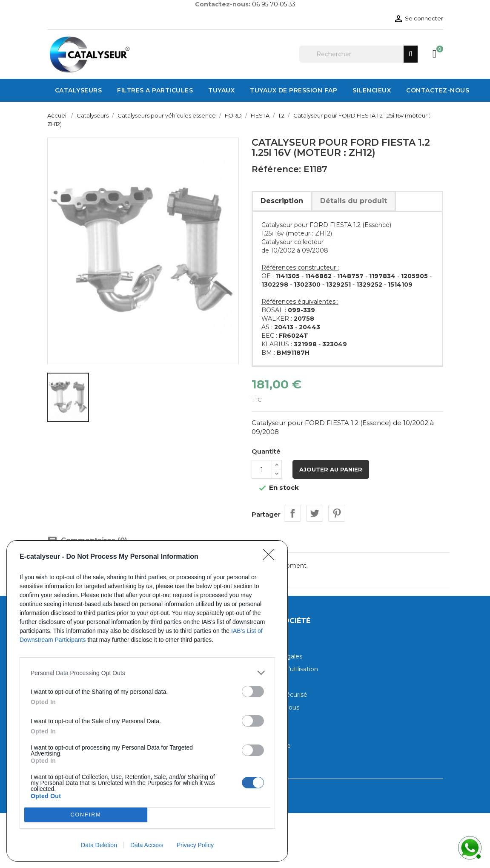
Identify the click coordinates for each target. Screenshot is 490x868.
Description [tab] (282, 201)
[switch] (253, 691)
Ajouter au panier (331, 469)
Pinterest (337, 513)
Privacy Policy (195, 845)
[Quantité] (262, 469)
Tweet (315, 513)
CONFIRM (86, 815)
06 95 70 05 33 (274, 4)
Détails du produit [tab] (354, 201)
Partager (292, 513)
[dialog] (147, 701)
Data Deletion (99, 845)
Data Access (147, 845)
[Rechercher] (358, 54)
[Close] (271, 557)
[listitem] (147, 673)
